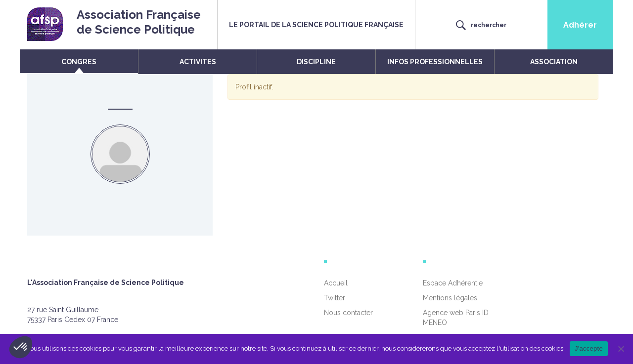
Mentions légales (450, 298)
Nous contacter (348, 313)
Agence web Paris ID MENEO (456, 318)
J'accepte (589, 348)
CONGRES (79, 62)
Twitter (335, 298)
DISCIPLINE (316, 62)
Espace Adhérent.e (453, 283)
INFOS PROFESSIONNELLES (435, 62)
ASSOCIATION (554, 62)
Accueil (336, 283)
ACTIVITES (198, 62)
